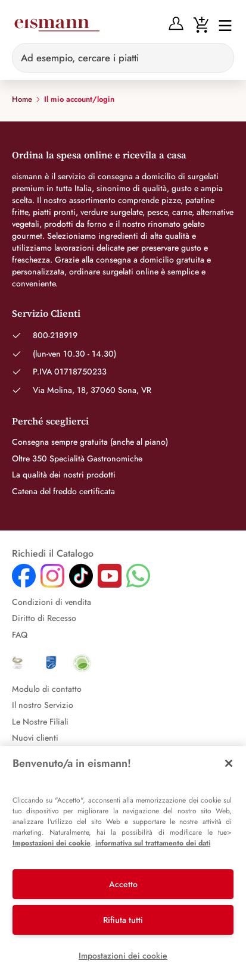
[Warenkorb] (201, 24)
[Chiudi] (229, 763)
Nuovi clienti (35, 738)
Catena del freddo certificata (63, 491)
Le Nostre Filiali (40, 722)
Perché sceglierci (50, 421)
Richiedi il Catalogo (53, 554)
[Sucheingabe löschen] (218, 58)
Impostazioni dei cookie (52, 843)
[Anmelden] (176, 24)
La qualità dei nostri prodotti (64, 475)
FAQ (20, 635)
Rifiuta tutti (123, 920)
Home (22, 99)
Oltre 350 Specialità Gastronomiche (77, 458)
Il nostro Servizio (43, 705)
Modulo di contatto (47, 689)
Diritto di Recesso (44, 618)
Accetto (123, 884)
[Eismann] (57, 25)
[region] (123, 863)
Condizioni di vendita (52, 602)
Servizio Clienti (46, 313)
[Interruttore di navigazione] (222, 25)
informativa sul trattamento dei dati (153, 843)
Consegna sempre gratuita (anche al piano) (90, 442)
